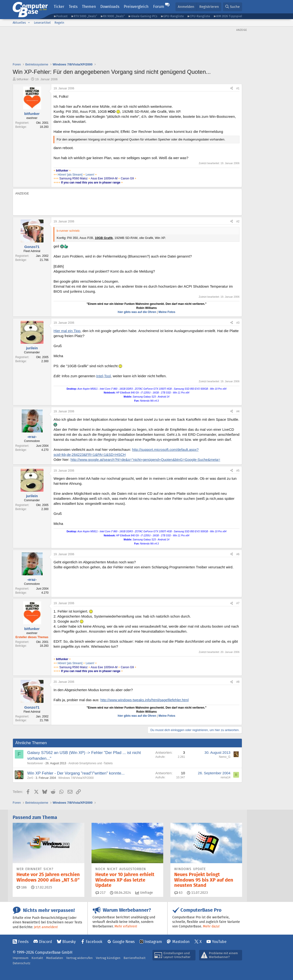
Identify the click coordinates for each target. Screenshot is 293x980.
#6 (238, 554)
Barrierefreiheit (135, 958)
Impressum (21, 958)
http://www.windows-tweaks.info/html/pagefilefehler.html (144, 700)
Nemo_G (225, 757)
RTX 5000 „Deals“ (85, 16)
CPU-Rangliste (200, 16)
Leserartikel (42, 23)
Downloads (110, 7)
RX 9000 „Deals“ (114, 16)
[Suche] (233, 7)
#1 (238, 88)
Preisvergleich (136, 7)
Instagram (153, 942)
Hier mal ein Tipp (67, 331)
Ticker (59, 7)
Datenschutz (22, 963)
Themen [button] (89, 7)
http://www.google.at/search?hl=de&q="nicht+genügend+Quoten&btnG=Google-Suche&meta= (145, 460)
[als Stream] (75, 175)
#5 (238, 471)
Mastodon (181, 942)
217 (101, 893)
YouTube (219, 942)
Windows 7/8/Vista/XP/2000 (76, 778)
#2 (238, 221)
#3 (238, 323)
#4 (238, 411)
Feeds (23, 942)
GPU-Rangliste (174, 16)
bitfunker (23, 79)
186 (22, 887)
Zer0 (30, 778)
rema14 (225, 777)
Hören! (62, 175)
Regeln (59, 23)
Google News (124, 942)
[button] (29, 23)
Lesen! (90, 175)
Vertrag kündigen (108, 958)
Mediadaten (55, 958)
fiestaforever (35, 763)
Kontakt (37, 958)
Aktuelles (19, 23)
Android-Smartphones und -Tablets (90, 763)
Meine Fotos (167, 312)
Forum (159, 7)
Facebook (94, 942)
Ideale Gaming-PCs (144, 16)
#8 (238, 682)
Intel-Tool (103, 376)
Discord (46, 942)
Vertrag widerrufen (79, 958)
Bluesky (69, 942)
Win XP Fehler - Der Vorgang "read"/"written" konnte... (76, 773)
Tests (73, 7)
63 (179, 893)
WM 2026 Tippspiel (229, 16)
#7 (238, 603)
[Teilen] (232, 89)
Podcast (62, 16)
